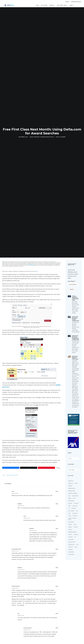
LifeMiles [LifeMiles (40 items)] (70, 523)
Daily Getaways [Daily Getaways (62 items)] (71, 507)
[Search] (81, 6)
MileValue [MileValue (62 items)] (70, 531)
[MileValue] (8, 5)
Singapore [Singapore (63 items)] (76, 531)
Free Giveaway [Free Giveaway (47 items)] (71, 518)
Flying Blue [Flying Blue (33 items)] (75, 512)
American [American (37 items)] (70, 482)
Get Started (44, 5)
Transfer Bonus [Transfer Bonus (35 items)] (71, 540)
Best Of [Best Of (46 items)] (74, 494)
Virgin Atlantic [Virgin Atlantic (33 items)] (71, 550)
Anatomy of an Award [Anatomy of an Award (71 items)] (73, 489)
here (37, 267)
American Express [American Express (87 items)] (72, 487)
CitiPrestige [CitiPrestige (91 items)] (74, 504)
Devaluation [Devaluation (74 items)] (75, 509)
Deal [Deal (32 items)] (77, 507)
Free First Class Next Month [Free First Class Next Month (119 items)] (72, 515)
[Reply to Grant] (57, 487)
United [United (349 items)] (76, 543)
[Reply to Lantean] (57, 640)
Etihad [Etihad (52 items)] (70, 512)
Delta (32, 135)
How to (52, 135)
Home (37, 5)
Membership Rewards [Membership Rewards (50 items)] (72, 528)
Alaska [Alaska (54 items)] (76, 479)
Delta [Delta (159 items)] (69, 509)
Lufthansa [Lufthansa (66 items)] (76, 523)
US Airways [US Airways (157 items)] (70, 546)
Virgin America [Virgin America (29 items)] (71, 548)
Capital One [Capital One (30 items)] (76, 499)
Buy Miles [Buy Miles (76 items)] (70, 499)
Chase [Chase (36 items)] (69, 502)
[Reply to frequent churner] (57, 582)
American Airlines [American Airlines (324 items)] (72, 484)
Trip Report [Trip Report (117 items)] (71, 543)
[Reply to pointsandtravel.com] (57, 545)
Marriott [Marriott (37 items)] (70, 526)
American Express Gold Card (75, 354)
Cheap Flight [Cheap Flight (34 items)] (75, 502)
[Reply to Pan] (57, 610)
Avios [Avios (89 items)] (69, 492)
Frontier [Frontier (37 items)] (70, 521)
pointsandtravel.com (16, 545)
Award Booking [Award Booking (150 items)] (75, 492)
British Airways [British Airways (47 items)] (71, 497)
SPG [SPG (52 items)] (75, 533)
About (72, 5)
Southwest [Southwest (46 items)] (71, 533)
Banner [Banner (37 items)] (70, 494)
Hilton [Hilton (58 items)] (75, 521)
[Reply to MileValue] (57, 500)
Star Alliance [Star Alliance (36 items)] (71, 536)
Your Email (72, 277)
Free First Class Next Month (42, 135)
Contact (67, 2)
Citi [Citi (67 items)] (69, 504)
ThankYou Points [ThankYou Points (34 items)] (72, 538)
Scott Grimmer (61, 135)
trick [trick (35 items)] (77, 540)
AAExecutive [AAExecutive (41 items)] (71, 479)
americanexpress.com (31, 260)
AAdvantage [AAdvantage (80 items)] (71, 477)
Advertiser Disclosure (77, 2)
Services (52, 5)
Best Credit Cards (62, 5)
